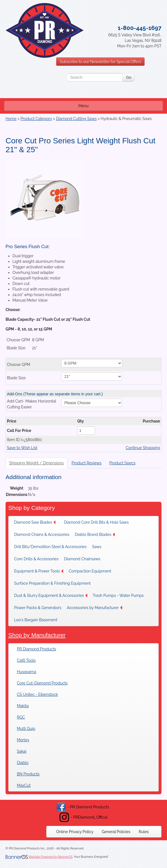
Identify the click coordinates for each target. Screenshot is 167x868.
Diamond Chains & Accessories (42, 534)
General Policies (116, 832)
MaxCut (24, 785)
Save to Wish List (22, 448)
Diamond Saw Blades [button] (35, 522)
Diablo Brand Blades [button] (95, 534)
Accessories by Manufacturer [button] (94, 608)
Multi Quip (26, 729)
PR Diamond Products (37, 649)
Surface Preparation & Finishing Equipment (52, 583)
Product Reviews (86, 463)
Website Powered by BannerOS (50, 857)
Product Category (36, 119)
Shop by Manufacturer (37, 635)
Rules (144, 832)
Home (11, 119)
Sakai (22, 751)
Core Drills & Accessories (36, 559)
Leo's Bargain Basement (36, 620)
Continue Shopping (143, 448)
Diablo (23, 763)
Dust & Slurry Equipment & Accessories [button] (51, 595)
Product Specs (122, 463)
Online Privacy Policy (75, 832)
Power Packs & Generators (38, 608)
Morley (23, 740)
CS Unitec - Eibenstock (37, 694)
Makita (23, 706)
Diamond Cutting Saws (76, 119)
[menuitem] (36, 522)
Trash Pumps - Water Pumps (118, 595)
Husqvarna (27, 672)
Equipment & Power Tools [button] (39, 571)
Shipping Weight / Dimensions (36, 463)
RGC (21, 717)
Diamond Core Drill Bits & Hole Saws (96, 522)
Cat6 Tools (26, 660)
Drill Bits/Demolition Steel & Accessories (50, 547)
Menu (83, 106)
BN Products (28, 774)
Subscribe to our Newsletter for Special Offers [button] (101, 62)
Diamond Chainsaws (82, 559)
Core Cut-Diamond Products (42, 683)
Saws (97, 547)
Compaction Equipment (90, 571)
